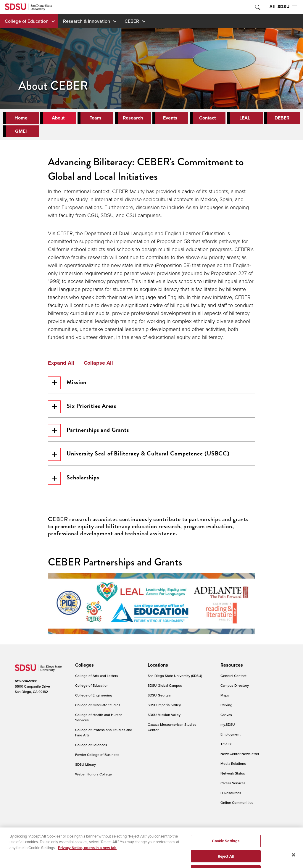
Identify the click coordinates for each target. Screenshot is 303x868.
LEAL (245, 118)
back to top (280, 850)
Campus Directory (235, 689)
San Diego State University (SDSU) (175, 679)
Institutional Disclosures (78, 842)
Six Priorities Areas (83, 407)
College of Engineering (94, 699)
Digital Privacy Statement (99, 833)
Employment (231, 738)
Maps (225, 699)
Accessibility (25, 833)
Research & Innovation (87, 21)
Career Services (233, 787)
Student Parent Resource (125, 842)
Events (170, 118)
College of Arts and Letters (97, 679)
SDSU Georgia (159, 699)
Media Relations (233, 767)
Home (21, 118)
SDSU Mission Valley (164, 718)
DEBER (282, 118)
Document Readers (57, 833)
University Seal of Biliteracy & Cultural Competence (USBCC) (140, 456)
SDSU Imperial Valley (164, 708)
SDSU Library (86, 768)
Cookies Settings (140, 833)
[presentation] (84, 669)
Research (133, 118)
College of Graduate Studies (98, 708)
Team (95, 118)
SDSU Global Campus (165, 689)
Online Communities (237, 806)
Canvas (226, 718)
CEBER (132, 21)
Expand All (61, 363)
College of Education (27, 21)
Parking (226, 708)
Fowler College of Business (97, 758)
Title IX (226, 747)
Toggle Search (257, 7)
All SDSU (283, 7)
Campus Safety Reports (33, 842)
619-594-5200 (26, 685)
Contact (207, 118)
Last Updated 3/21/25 (130, 853)
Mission (68, 383)
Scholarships (74, 481)
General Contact (233, 679)
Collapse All (98, 363)
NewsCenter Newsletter (240, 757)
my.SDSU (228, 728)
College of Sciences (91, 748)
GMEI (21, 131)
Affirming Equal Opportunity (174, 842)
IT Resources (231, 796)
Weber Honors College (94, 778)
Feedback (211, 842)
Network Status (233, 777)
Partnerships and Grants (89, 432)
